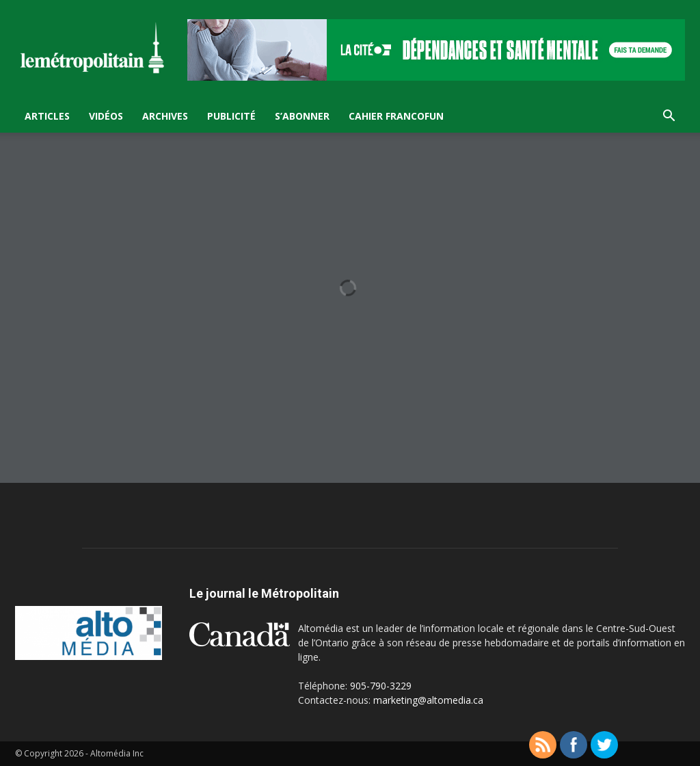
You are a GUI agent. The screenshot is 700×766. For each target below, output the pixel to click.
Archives (165, 116)
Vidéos (106, 116)
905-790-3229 (381, 686)
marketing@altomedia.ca (428, 700)
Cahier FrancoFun (396, 116)
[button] (669, 117)
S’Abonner (302, 116)
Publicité (231, 116)
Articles (47, 116)
